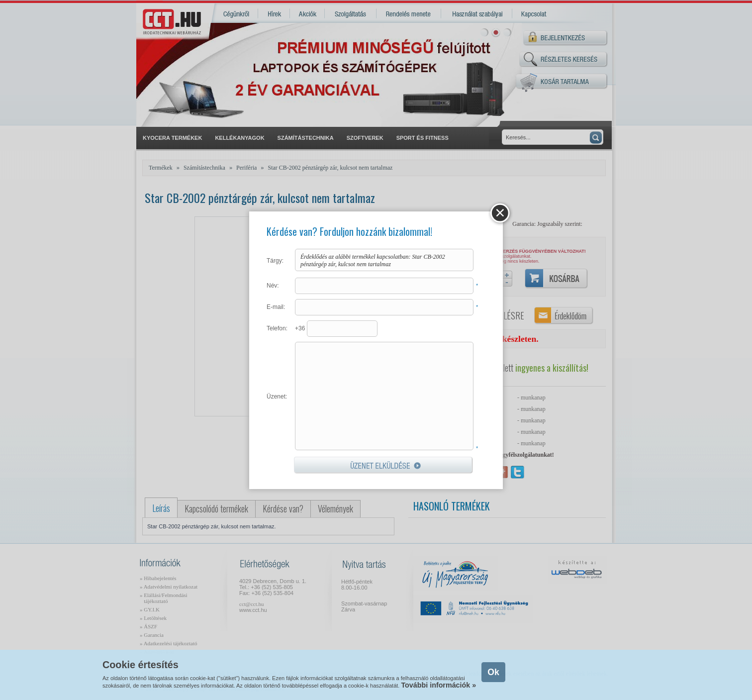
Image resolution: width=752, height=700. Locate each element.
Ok (493, 672)
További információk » (438, 685)
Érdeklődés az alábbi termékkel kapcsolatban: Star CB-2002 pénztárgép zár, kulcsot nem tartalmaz (384, 260)
